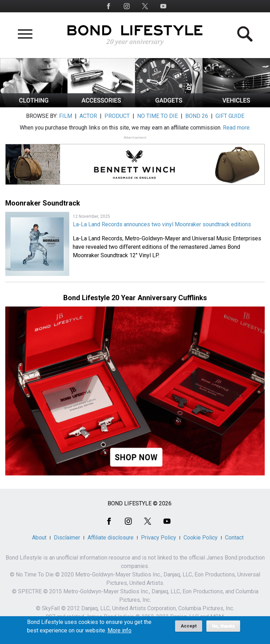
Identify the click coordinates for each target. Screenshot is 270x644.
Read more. (237, 128)
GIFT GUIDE (230, 116)
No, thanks (223, 629)
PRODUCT (117, 116)
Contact (234, 538)
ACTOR (88, 116)
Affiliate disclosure (111, 538)
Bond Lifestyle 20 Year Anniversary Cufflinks (135, 298)
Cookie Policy (201, 538)
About (39, 538)
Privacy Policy (159, 538)
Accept (189, 628)
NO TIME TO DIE (157, 116)
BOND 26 (197, 116)
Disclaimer (67, 538)
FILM (66, 116)
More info (120, 633)
